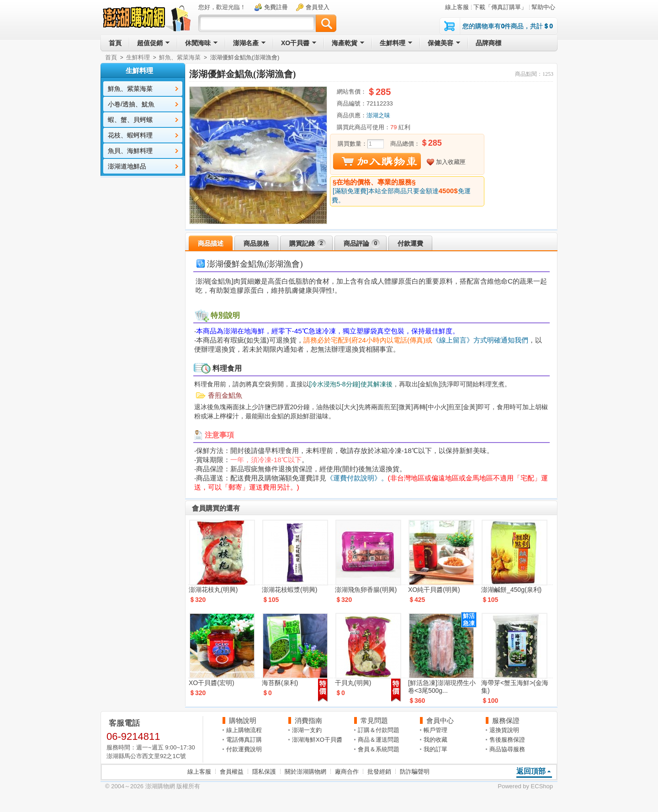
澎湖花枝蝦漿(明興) (289, 590)
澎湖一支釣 (307, 730)
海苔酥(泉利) (280, 683)
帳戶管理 (435, 730)
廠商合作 (347, 772)
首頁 (111, 57)
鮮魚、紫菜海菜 (180, 57)
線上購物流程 (244, 730)
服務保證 (506, 720)
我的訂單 (435, 749)
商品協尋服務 (507, 749)
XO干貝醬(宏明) (212, 683)
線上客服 (457, 7)
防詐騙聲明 (415, 772)
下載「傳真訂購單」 (500, 7)
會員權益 (232, 772)
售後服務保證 (507, 740)
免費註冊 (276, 7)
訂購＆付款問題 (379, 730)
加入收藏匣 (451, 162)
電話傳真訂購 (244, 740)
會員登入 (318, 7)
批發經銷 (379, 772)
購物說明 (243, 720)
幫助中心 (543, 7)
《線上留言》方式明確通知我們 (480, 340)
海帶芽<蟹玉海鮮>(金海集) (515, 687)
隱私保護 (264, 772)
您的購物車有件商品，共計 (508, 26)
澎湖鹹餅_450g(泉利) (511, 590)
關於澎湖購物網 (305, 772)
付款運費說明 (244, 749)
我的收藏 (435, 740)
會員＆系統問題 (379, 749)
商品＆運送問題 (379, 740)
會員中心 (440, 720)
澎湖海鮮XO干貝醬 (317, 740)
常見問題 (374, 720)
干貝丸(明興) (353, 683)
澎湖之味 (378, 115)
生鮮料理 (138, 57)
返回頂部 (531, 771)
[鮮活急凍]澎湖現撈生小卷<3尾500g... (442, 687)
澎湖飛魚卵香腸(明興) (366, 590)
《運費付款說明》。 (357, 478)
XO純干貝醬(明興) (434, 590)
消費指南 (308, 720)
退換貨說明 (504, 730)
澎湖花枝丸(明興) (213, 590)
